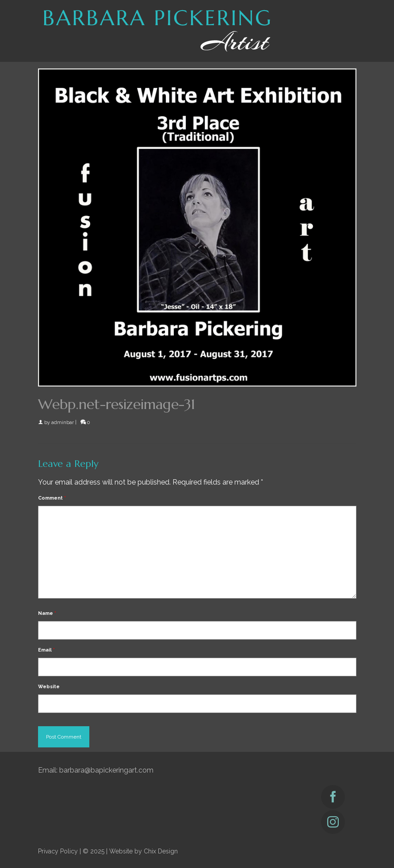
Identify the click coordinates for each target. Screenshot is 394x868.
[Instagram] (333, 822)
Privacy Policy (58, 851)
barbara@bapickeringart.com (106, 770)
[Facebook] (333, 797)
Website (49, 687)
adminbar (63, 423)
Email (46, 650)
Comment (52, 498)
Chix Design (161, 851)
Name (47, 613)
